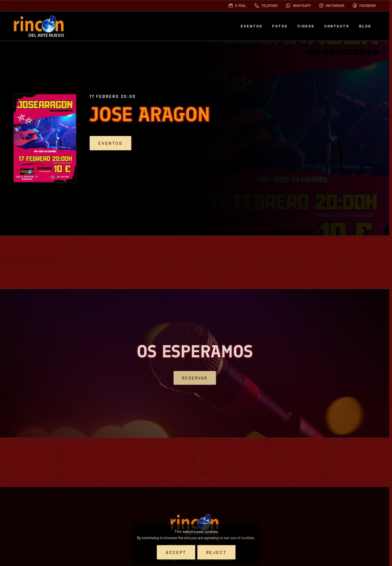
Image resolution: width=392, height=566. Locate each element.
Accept (176, 552)
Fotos (280, 26)
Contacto (337, 26)
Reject (216, 552)
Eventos (118, 143)
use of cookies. (243, 538)
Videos (306, 26)
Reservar (195, 378)
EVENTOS (252, 26)
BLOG (365, 26)
